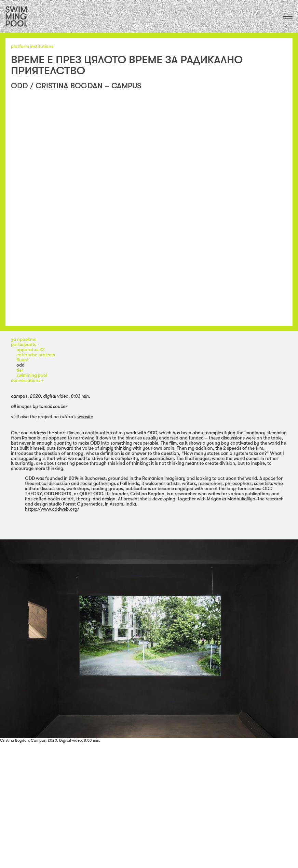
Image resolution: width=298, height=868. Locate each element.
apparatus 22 (31, 350)
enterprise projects (36, 355)
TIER (20, 370)
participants (24, 344)
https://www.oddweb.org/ (52, 509)
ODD (21, 365)
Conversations (26, 380)
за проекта (24, 339)
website (85, 417)
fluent (23, 360)
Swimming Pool (32, 375)
